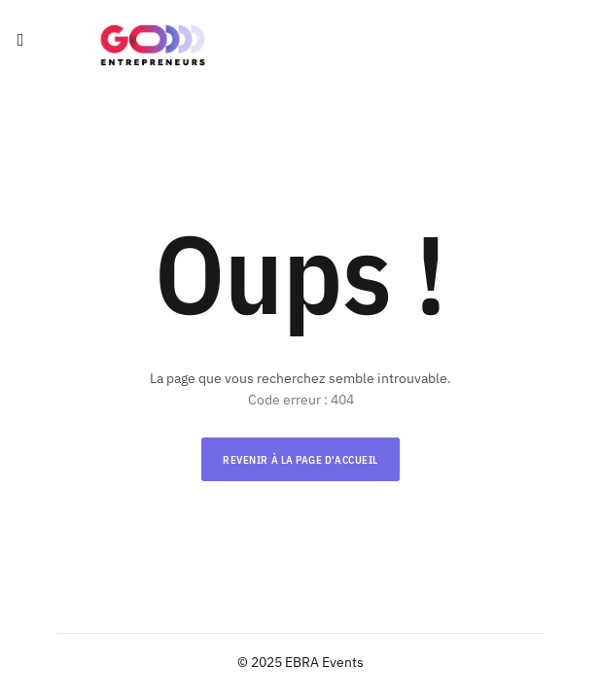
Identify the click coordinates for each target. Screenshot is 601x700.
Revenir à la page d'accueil (300, 460)
